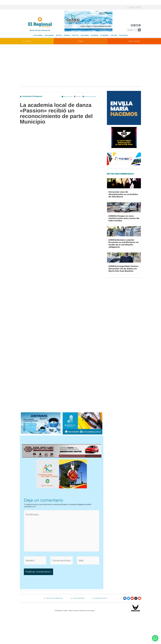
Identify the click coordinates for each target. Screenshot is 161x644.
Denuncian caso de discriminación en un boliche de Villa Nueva (123, 194)
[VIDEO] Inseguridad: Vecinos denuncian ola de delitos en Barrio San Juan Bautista (123, 269)
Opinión (67, 35)
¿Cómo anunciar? (79, 600)
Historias (85, 35)
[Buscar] (139, 30)
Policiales (123, 35)
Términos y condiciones (54, 600)
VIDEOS (80, 41)
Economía (104, 35)
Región (59, 35)
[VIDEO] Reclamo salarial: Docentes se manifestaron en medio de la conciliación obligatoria (124, 244)
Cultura (114, 35)
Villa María (38, 35)
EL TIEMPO (27, 41)
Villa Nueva (49, 35)
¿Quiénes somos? (100, 600)
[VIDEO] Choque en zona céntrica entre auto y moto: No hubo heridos (124, 218)
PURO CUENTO (134, 41)
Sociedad (95, 35)
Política (75, 35)
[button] (155, 638)
